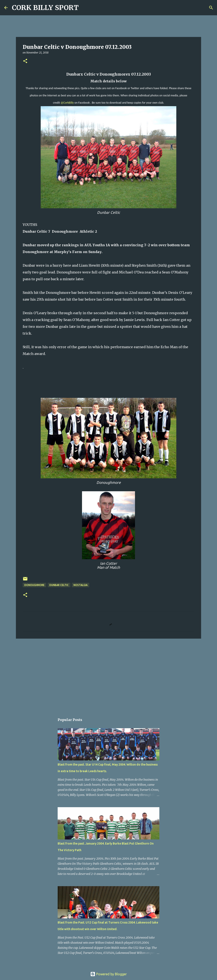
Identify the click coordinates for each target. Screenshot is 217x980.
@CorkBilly (67, 103)
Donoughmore (34, 585)
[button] (25, 61)
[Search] (85, 8)
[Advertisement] (108, 675)
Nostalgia (81, 585)
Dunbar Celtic (59, 585)
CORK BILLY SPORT (45, 8)
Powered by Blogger (108, 974)
